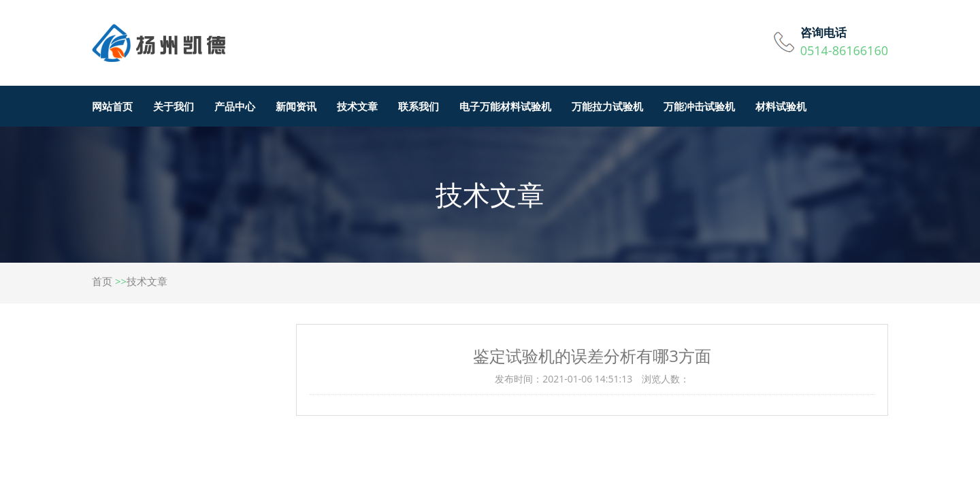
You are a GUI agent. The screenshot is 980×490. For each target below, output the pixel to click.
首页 (102, 281)
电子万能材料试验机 (505, 106)
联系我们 (419, 106)
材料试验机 (781, 106)
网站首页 (112, 106)
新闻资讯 (296, 106)
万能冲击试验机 (699, 106)
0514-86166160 (844, 50)
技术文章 (357, 106)
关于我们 (174, 106)
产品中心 (235, 106)
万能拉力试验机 (607, 106)
